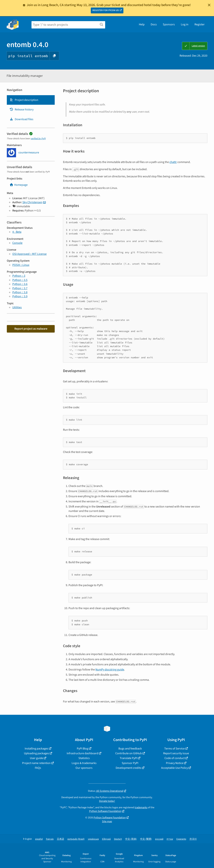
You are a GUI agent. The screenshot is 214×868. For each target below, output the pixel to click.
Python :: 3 (19, 276)
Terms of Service (174, 749)
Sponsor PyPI (130, 763)
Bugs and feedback (130, 749)
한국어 (193, 839)
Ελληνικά (106, 839)
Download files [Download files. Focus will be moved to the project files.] (21, 119)
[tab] (31, 100)
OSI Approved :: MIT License (29, 254)
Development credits (128, 768)
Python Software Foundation (105, 811)
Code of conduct (175, 758)
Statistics (84, 758)
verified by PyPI (38, 139)
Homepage (19, 185)
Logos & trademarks (84, 763)
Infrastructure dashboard (82, 753)
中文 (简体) (131, 839)
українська (93, 839)
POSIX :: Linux (21, 265)
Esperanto (181, 839)
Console (17, 243)
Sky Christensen (32, 202)
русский (159, 839)
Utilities (17, 307)
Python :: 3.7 (20, 288)
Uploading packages (36, 753)
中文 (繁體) (146, 839)
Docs (154, 24)
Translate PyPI (128, 758)
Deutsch (118, 839)
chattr (173, 162)
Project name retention (36, 763)
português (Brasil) (76, 839)
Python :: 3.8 (20, 292)
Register (200, 24)
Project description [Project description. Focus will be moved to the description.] (24, 100)
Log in (185, 24)
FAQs (38, 768)
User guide (36, 758)
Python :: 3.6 (20, 284)
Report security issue (176, 753)
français (50, 839)
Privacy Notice (175, 763)
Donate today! (107, 801)
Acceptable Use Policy (174, 768)
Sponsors (169, 24)
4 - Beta (17, 232)
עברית (170, 839)
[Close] (209, 5)
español (39, 839)
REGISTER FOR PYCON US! (106, 10)
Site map (107, 821)
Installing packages (36, 749)
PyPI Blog (83, 749)
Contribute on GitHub (129, 753)
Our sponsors (84, 768)
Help (142, 24)
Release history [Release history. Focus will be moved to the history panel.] (22, 110)
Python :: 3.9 (20, 296)
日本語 (60, 839)
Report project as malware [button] (31, 329)
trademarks (141, 807)
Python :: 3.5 (20, 280)
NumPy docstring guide (110, 670)
